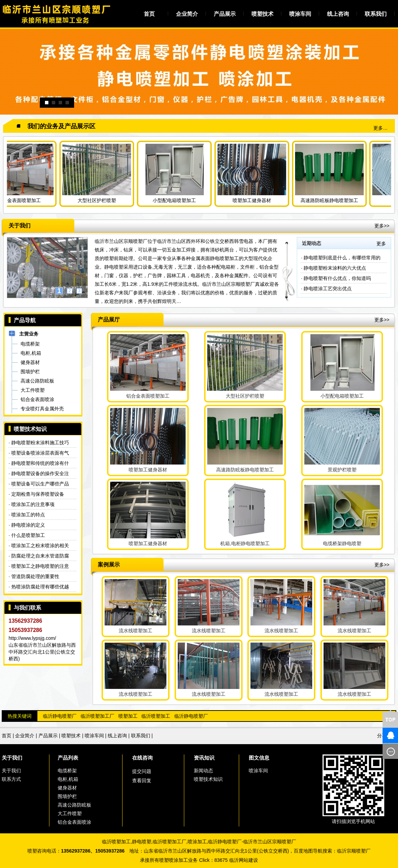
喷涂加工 (197, 842)
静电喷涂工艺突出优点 (328, 289)
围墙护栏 (67, 796)
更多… (381, 128)
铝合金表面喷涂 (74, 822)
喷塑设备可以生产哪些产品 (40, 484)
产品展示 (225, 14)
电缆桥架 (67, 771)
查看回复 (142, 781)
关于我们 (12, 758)
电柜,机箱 (68, 779)
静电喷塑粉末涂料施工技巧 (40, 443)
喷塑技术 (262, 14)
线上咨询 (338, 14)
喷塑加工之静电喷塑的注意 (40, 566)
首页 (149, 14)
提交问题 (142, 771)
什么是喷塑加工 (28, 535)
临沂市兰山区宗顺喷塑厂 (270, 842)
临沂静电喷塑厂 (60, 716)
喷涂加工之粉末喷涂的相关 (40, 546)
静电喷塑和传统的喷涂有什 (40, 463)
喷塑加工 (128, 716)
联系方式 (11, 779)
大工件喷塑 (70, 813)
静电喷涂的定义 (28, 525)
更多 (381, 244)
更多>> (382, 226)
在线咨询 (142, 758)
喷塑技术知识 (208, 779)
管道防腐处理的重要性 (35, 576)
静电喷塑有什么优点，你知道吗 (337, 278)
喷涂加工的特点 (28, 515)
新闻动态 (203, 771)
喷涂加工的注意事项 (33, 504)
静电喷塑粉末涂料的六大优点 (335, 268)
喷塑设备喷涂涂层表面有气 (40, 453)
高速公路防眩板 (74, 805)
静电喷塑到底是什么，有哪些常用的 (342, 258)
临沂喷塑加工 (156, 716)
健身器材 (67, 788)
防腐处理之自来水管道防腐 (40, 556)
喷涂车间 (300, 14)
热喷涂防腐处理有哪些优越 (40, 587)
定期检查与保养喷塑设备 (38, 494)
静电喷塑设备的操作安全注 (40, 473)
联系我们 (376, 14)
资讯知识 (204, 758)
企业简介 (187, 14)
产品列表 (68, 758)
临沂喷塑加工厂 (97, 716)
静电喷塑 (142, 842)
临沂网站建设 (244, 860)
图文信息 (259, 758)
